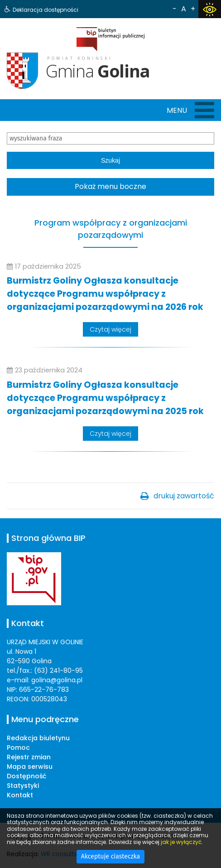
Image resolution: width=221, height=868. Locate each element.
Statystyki (23, 786)
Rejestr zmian (29, 757)
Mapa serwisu (30, 767)
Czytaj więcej (110, 329)
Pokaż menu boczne (110, 186)
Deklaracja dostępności (46, 10)
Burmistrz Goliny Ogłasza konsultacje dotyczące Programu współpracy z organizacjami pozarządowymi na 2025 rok (105, 398)
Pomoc (18, 747)
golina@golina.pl (57, 680)
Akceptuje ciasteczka (110, 856)
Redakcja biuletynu (38, 738)
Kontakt (20, 795)
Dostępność (26, 776)
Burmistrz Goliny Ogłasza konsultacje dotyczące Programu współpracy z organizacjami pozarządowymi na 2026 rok (105, 294)
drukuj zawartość (184, 496)
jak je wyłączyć (181, 842)
